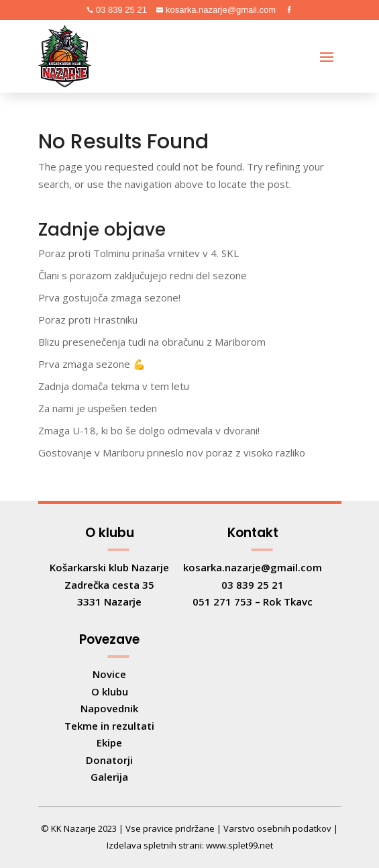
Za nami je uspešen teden (98, 408)
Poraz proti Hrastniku (88, 320)
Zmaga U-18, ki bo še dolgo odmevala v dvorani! (149, 430)
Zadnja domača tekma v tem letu (114, 386)
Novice (109, 674)
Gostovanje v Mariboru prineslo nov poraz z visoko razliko (172, 452)
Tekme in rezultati (109, 726)
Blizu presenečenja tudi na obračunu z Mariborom (152, 342)
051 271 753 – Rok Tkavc (253, 601)
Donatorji (109, 760)
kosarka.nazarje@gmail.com (219, 10)
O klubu (110, 691)
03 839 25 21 (120, 10)
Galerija (109, 777)
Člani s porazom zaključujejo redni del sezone (143, 275)
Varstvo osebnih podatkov (277, 828)
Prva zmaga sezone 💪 (92, 364)
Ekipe (109, 742)
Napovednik (109, 708)
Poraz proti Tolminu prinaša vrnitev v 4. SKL (139, 253)
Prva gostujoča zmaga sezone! (109, 297)
